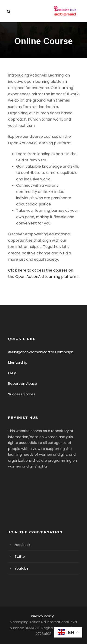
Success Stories (22, 394)
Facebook (22, 545)
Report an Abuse (23, 383)
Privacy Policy (42, 616)
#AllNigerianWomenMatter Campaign (41, 352)
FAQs (12, 373)
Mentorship (18, 362)
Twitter (20, 557)
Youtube (22, 568)
